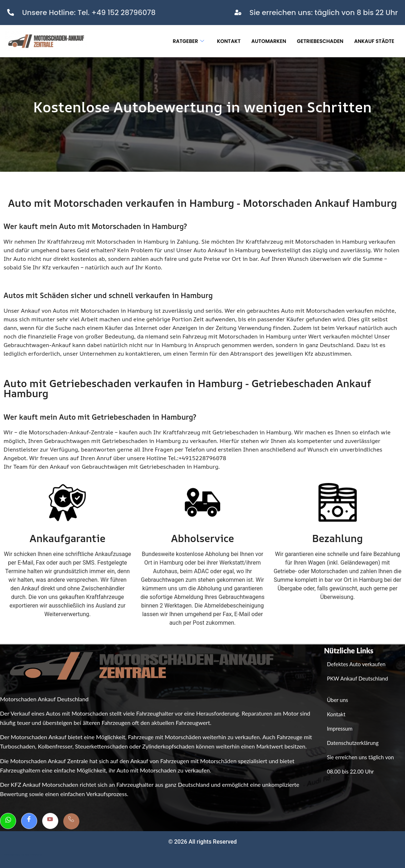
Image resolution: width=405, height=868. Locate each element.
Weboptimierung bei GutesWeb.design (23, 855)
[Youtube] (50, 821)
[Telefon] (71, 821)
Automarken (269, 41)
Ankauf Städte (374, 41)
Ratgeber (188, 41)
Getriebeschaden (320, 41)
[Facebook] (29, 821)
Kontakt (229, 41)
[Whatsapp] (8, 821)
